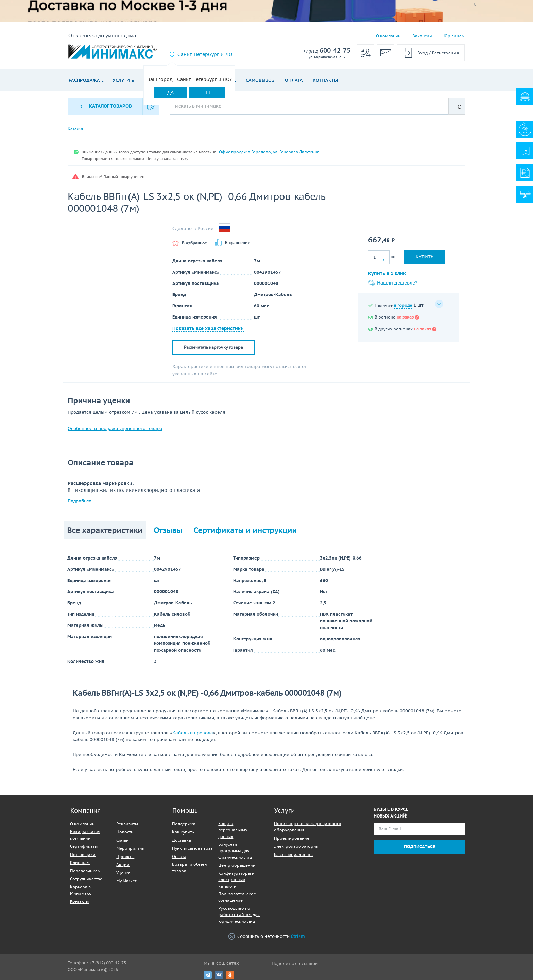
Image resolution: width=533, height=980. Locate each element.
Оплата (294, 80)
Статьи (123, 840)
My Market (126, 881)
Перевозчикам (85, 871)
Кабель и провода (193, 733)
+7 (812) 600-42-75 (108, 963)
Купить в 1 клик (387, 273)
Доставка (182, 840)
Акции (123, 865)
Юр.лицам (454, 36)
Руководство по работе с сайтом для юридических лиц (239, 915)
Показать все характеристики (208, 328)
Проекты (125, 856)
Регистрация (445, 53)
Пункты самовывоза (192, 848)
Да (170, 92)
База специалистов (293, 854)
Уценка (123, 873)
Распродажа (84, 80)
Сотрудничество (86, 879)
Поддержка (184, 824)
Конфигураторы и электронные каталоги (236, 880)
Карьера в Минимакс (81, 890)
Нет (207, 92)
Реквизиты (127, 824)
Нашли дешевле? (393, 283)
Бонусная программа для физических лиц (235, 851)
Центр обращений (237, 865)
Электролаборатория (296, 846)
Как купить (183, 832)
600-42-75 (327, 51)
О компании (388, 36)
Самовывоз (260, 80)
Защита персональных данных (233, 830)
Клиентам (80, 863)
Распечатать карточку (213, 347)
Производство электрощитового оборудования (308, 827)
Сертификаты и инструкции (245, 530)
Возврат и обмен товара (189, 867)
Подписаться (420, 847)
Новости (125, 832)
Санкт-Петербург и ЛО (205, 54)
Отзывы (168, 530)
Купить (425, 257)
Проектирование (292, 838)
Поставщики (83, 854)
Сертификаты (84, 846)
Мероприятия (130, 848)
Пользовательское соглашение (237, 897)
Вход (423, 53)
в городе (403, 305)
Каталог (76, 128)
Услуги (121, 80)
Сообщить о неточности (266, 936)
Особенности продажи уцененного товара (115, 428)
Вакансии (422, 36)
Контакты (325, 80)
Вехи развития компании (85, 835)
